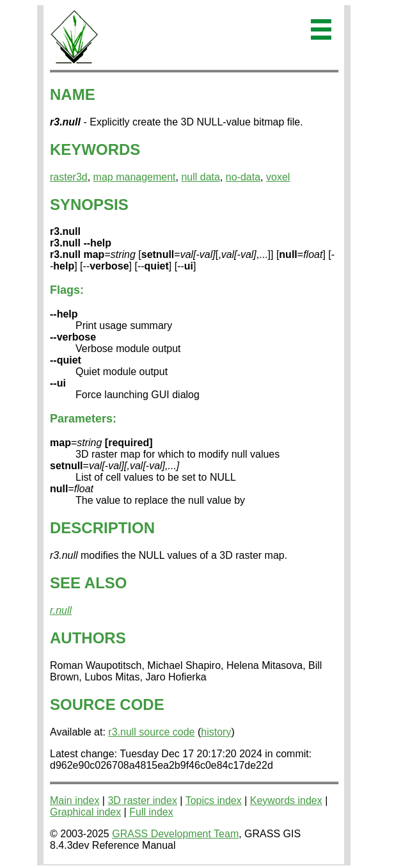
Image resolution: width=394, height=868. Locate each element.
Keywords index (286, 800)
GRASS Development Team (175, 834)
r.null (61, 610)
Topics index (214, 800)
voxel (278, 177)
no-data (243, 177)
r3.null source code (151, 732)
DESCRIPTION (102, 528)
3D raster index (142, 800)
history (216, 732)
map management (135, 177)
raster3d (69, 177)
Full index (151, 812)
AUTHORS (88, 638)
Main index (75, 800)
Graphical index (85, 812)
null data (201, 177)
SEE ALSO (88, 583)
